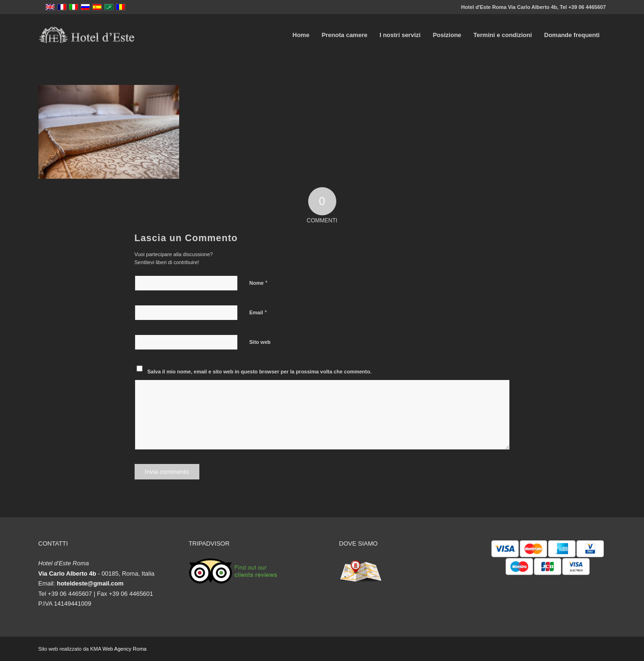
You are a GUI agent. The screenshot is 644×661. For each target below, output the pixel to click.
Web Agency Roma (124, 649)
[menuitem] (301, 35)
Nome (259, 283)
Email (258, 312)
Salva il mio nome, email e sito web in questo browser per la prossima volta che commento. (259, 372)
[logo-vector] (87, 35)
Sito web (260, 342)
